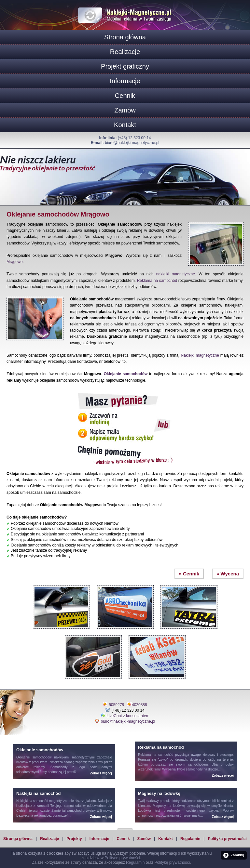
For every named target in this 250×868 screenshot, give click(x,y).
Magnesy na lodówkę (169, 806)
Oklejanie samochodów (126, 374)
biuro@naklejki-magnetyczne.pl (132, 143)
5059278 (116, 705)
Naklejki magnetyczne (200, 355)
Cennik (125, 96)
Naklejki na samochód (32, 801)
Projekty (74, 839)
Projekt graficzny (125, 66)
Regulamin (190, 839)
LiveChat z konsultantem (128, 716)
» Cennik (189, 574)
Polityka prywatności (227, 839)
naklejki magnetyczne (176, 274)
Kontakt (125, 125)
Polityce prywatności (122, 858)
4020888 (139, 705)
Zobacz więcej (101, 773)
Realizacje (125, 52)
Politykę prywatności (172, 862)
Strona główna (125, 37)
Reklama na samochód (157, 281)
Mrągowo (14, 262)
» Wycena (228, 574)
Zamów (125, 110)
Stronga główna (18, 839)
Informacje (125, 81)
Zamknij (234, 855)
